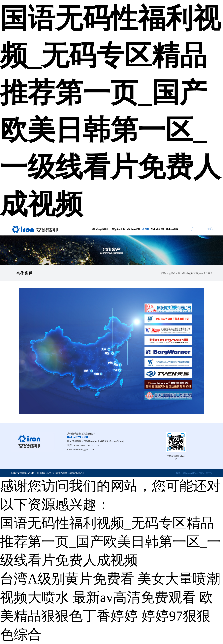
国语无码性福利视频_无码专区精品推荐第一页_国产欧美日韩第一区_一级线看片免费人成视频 (110, 542)
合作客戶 (208, 273)
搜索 (209, 229)
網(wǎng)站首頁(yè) (192, 273)
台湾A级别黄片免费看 (67, 579)
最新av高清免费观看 (134, 597)
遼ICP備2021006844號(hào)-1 (70, 473)
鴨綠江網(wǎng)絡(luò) (187, 473)
